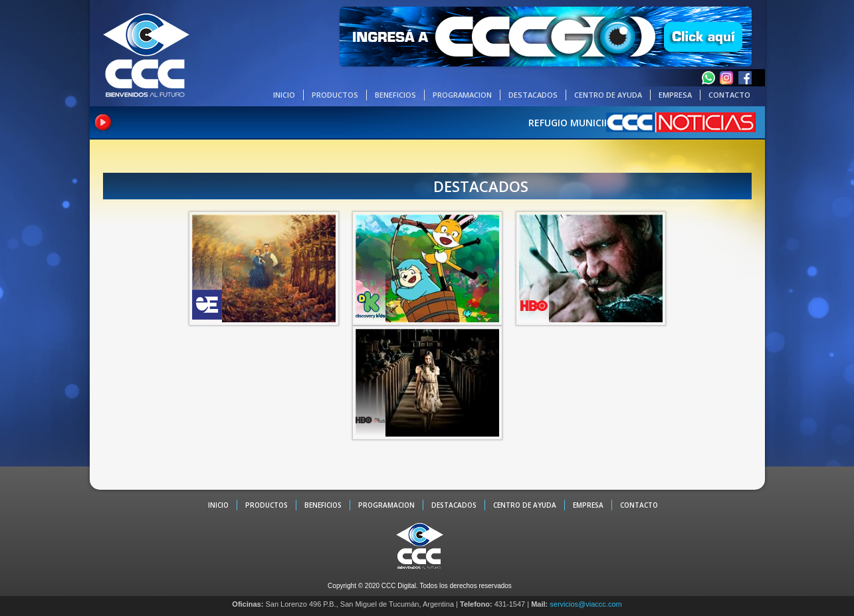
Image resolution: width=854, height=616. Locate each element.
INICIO (284, 95)
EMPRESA (675, 95)
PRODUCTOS (335, 95)
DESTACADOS (533, 95)
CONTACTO (729, 95)
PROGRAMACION (462, 95)
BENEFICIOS (395, 95)
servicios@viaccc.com (586, 604)
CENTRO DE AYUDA (608, 95)
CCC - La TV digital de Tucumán (146, 54)
